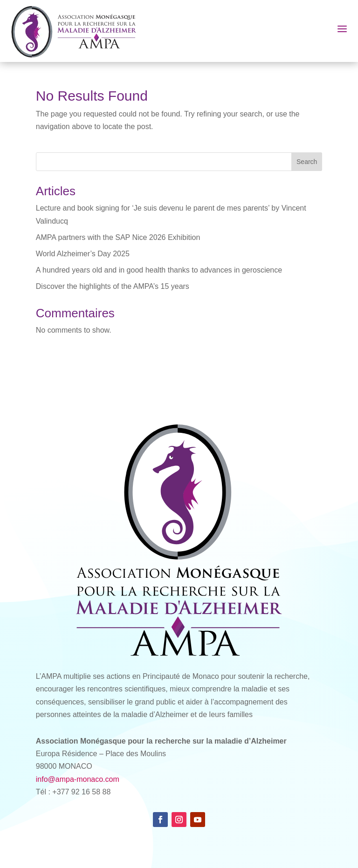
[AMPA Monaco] (78, 31)
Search (307, 162)
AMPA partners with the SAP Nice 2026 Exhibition (118, 237)
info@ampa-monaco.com (78, 779)
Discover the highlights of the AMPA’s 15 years (113, 286)
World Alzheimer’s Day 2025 (83, 254)
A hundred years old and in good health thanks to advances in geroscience (159, 270)
